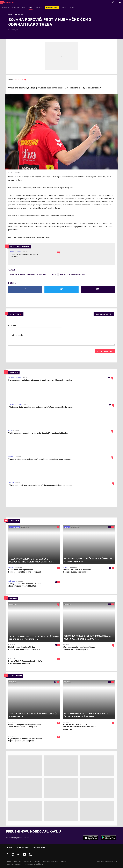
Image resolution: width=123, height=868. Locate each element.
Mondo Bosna (39, 848)
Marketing (18, 862)
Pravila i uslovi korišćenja (33, 864)
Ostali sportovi (18, 14)
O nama (9, 862)
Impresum (28, 862)
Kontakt (37, 862)
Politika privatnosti (13, 864)
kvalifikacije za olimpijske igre (73, 275)
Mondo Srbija (23, 848)
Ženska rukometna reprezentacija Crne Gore (28, 275)
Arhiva (64, 862)
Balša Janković (18, 80)
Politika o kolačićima (51, 862)
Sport (10, 14)
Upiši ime (12, 326)
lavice (53, 275)
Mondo (10, 848)
